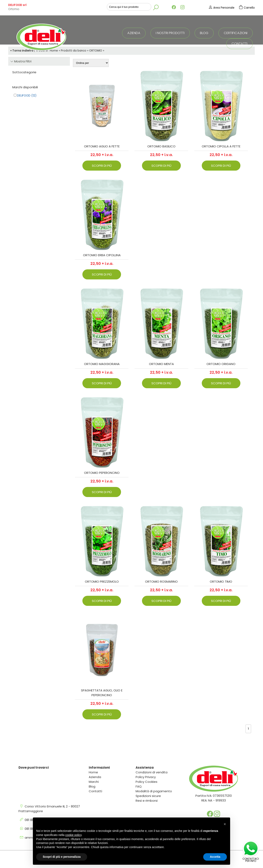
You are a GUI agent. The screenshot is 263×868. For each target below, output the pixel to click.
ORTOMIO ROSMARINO (161, 582)
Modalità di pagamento (154, 791)
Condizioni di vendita (152, 772)
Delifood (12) (27, 96)
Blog (204, 33)
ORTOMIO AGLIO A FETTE (102, 146)
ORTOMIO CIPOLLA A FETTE (221, 146)
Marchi (94, 782)
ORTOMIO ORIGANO (221, 364)
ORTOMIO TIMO (221, 582)
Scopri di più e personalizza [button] (62, 857)
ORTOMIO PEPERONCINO (102, 473)
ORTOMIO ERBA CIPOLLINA (102, 255)
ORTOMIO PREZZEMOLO (102, 582)
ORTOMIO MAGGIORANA (102, 364)
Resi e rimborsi (147, 801)
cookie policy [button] (73, 835)
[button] (225, 824)
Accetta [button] (215, 857)
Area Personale (222, 8)
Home (93, 772)
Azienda (134, 33)
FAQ (139, 786)
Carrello (247, 8)
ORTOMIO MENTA (161, 364)
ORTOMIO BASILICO (161, 146)
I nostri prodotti (170, 33)
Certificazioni (236, 33)
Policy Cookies (146, 782)
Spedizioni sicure (148, 796)
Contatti (239, 44)
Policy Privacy (146, 777)
